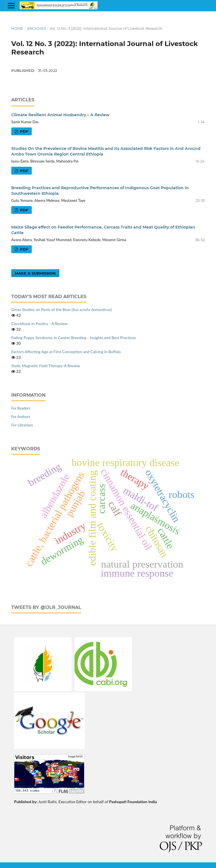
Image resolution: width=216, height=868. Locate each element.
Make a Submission (35, 273)
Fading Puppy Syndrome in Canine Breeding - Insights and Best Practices (74, 338)
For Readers (21, 408)
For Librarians (22, 425)
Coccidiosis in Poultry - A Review (39, 324)
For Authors (21, 417)
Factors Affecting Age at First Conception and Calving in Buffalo (66, 352)
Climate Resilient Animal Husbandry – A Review (60, 115)
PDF (23, 131)
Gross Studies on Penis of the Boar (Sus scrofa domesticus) (61, 309)
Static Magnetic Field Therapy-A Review (46, 366)
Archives (37, 28)
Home (17, 28)
